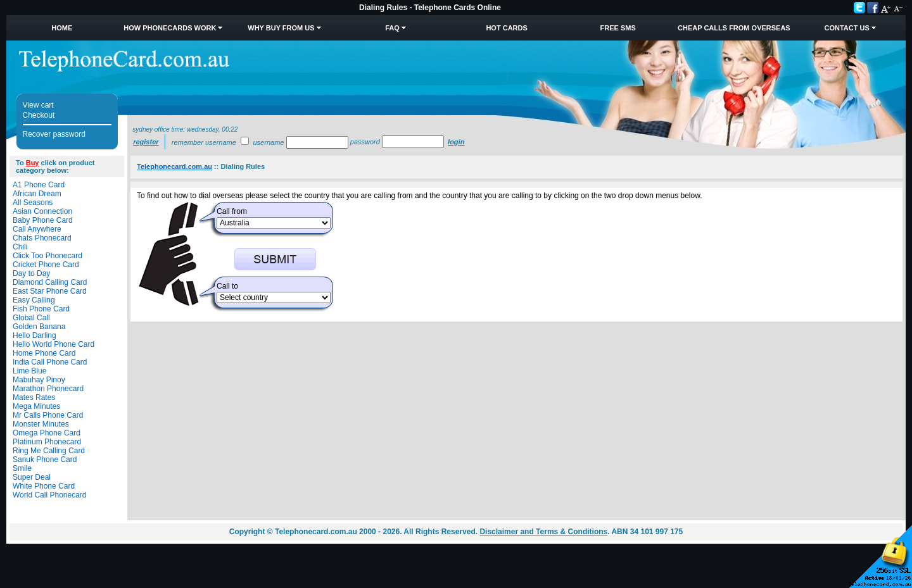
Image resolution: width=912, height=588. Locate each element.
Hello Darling (35, 335)
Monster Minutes (41, 424)
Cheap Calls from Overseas (734, 28)
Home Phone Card (44, 353)
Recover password (54, 134)
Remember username (204, 142)
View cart (38, 105)
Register (146, 142)
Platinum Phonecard (47, 442)
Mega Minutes (36, 406)
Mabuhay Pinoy (39, 380)
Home (62, 28)
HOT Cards (506, 28)
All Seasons (33, 203)
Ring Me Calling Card (49, 451)
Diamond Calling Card (50, 282)
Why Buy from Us (281, 28)
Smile (22, 468)
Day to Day (31, 273)
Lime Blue (29, 371)
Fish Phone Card (41, 309)
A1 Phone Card (39, 185)
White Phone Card (44, 486)
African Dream (37, 194)
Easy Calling (34, 300)
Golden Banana (39, 327)
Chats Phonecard (42, 238)
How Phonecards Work (170, 28)
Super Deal (32, 477)
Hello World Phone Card (54, 344)
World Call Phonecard (50, 495)
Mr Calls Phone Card (48, 415)
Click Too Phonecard (47, 256)
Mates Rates (34, 397)
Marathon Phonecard (48, 389)
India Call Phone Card (50, 362)
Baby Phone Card (43, 220)
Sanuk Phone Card (45, 460)
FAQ (392, 28)
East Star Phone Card (50, 291)
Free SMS (618, 28)
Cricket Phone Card (46, 265)
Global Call (31, 318)
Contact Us (846, 28)
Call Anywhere (37, 229)
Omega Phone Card (47, 433)
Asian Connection (42, 211)
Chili (20, 247)
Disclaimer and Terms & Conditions (543, 532)
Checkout (39, 115)
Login (456, 142)
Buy (33, 163)
